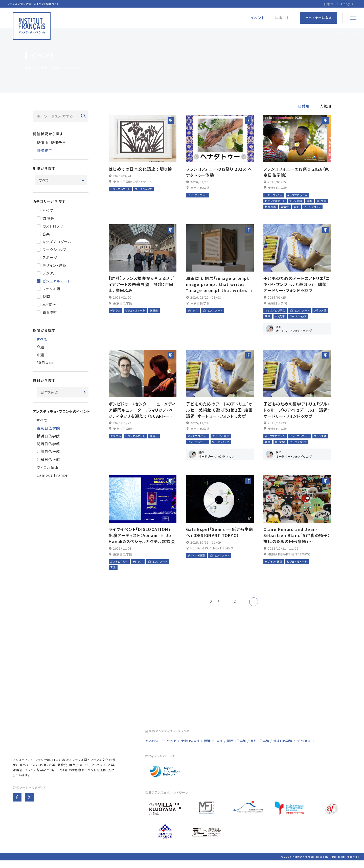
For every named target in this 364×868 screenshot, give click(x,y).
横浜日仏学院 (48, 436)
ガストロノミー (55, 226)
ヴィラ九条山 (48, 467)
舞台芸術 (50, 312)
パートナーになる (319, 18)
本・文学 (49, 304)
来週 (41, 355)
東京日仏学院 (190, 748)
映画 (46, 297)
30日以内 (45, 363)
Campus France (52, 475)
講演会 (48, 218)
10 (234, 609)
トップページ (341, 33)
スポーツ (50, 257)
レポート (282, 18)
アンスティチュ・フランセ (30, 766)
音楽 (46, 234)
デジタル (50, 273)
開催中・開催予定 (51, 143)
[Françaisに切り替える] (347, 4)
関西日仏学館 (48, 444)
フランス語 (51, 289)
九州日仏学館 (48, 452)
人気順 (325, 106)
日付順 (304, 106)
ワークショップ (55, 250)
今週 (41, 347)
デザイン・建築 (54, 265)
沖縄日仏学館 (48, 459)
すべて (48, 210)
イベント (356, 33)
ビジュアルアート (57, 281)
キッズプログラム (57, 242)
